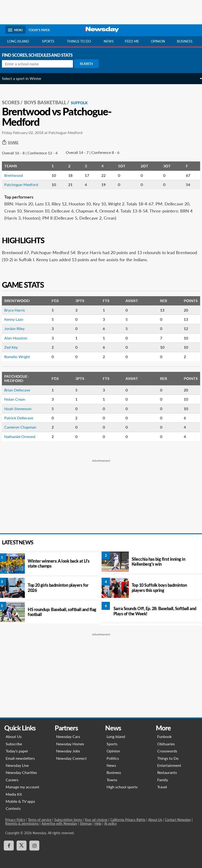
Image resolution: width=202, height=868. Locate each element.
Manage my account (22, 787)
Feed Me (132, 41)
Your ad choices (96, 820)
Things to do (79, 41)
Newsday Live (17, 765)
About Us (14, 736)
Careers (12, 780)
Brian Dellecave (20, 390)
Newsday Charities (21, 772)
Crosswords (167, 751)
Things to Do (168, 758)
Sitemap (86, 823)
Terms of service (40, 820)
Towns (112, 780)
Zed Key (14, 347)
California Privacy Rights (128, 820)
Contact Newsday (178, 820)
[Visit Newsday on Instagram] (34, 846)
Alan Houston (19, 338)
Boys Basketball (49, 102)
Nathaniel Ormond (23, 436)
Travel (162, 787)
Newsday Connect (71, 758)
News (109, 41)
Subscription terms (68, 820)
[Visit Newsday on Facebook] (9, 846)
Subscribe (14, 744)
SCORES (14, 102)
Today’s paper (17, 751)
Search (90, 64)
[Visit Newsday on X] (22, 846)
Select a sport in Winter (25, 78)
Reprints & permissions (22, 823)
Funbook (164, 736)
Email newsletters (20, 758)
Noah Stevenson (21, 409)
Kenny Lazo (17, 319)
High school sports (122, 787)
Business (185, 41)
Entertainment (169, 765)
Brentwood (17, 175)
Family (163, 780)
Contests (13, 808)
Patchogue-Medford (25, 184)
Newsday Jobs (68, 751)
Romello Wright (20, 357)
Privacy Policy (15, 820)
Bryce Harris (18, 310)
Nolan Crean (18, 399)
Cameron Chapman (24, 427)
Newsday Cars (68, 736)
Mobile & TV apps (20, 801)
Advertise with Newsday (59, 823)
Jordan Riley (18, 328)
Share (13, 143)
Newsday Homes (70, 744)
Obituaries (166, 744)
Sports (48, 41)
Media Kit (14, 794)
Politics (113, 758)
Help (98, 823)
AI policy (110, 823)
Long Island (18, 41)
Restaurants (167, 772)
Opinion (158, 41)
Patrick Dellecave (22, 418)
